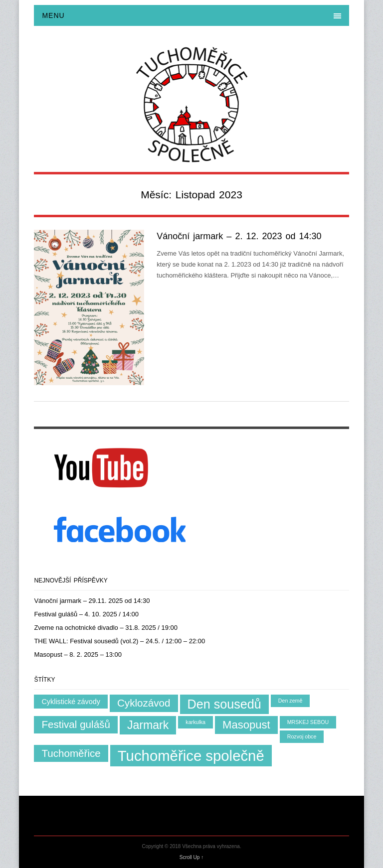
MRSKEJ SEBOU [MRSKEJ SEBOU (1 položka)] (308, 722)
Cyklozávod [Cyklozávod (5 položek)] (144, 703)
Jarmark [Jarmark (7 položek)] (148, 725)
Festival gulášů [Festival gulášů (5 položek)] (76, 724)
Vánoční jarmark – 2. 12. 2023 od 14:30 (239, 236)
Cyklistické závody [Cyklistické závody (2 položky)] (71, 702)
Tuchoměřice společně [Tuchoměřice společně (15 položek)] (191, 756)
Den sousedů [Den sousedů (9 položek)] (224, 704)
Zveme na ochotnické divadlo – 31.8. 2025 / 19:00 (106, 628)
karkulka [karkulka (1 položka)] (195, 722)
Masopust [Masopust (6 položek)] (246, 725)
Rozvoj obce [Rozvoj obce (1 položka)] (302, 736)
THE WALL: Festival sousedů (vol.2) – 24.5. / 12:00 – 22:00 (119, 641)
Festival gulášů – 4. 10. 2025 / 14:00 (86, 614)
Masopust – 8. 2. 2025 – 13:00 (78, 654)
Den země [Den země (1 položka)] (290, 701)
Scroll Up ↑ (191, 857)
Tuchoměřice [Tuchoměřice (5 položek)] (71, 753)
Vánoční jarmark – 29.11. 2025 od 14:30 (92, 601)
